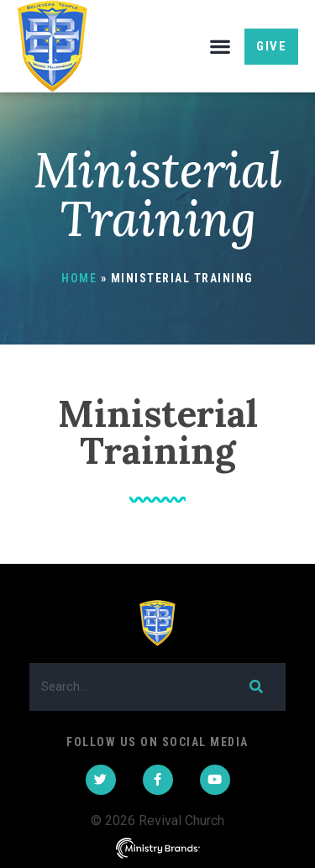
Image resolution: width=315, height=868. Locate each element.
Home (79, 278)
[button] (220, 47)
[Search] (255, 687)
